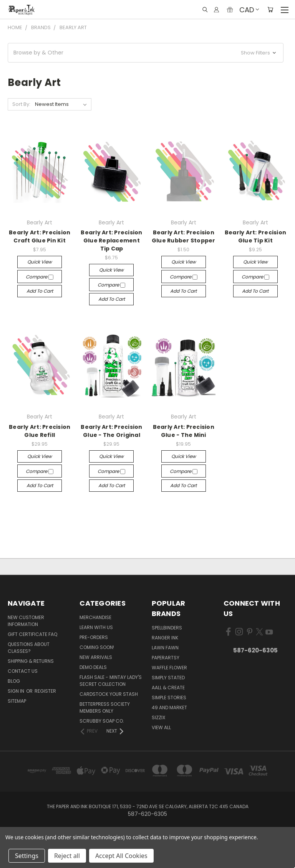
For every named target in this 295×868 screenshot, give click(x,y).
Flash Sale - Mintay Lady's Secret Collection (111, 681)
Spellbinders (167, 628)
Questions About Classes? (29, 648)
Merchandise (95, 617)
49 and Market (169, 707)
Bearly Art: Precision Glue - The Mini (184, 431)
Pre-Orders (94, 637)
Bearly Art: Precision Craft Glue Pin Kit (40, 236)
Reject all (67, 856)
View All (161, 727)
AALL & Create (168, 688)
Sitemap (17, 701)
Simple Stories (169, 698)
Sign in (17, 691)
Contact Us (23, 671)
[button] (146, 53)
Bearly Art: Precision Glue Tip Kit (255, 236)
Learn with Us (96, 627)
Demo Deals (93, 667)
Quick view (40, 262)
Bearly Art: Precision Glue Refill (40, 431)
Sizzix (158, 717)
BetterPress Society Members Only (105, 707)
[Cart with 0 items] (270, 10)
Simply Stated (168, 678)
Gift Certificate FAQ (32, 634)
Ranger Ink (165, 638)
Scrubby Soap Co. (102, 721)
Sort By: (21, 104)
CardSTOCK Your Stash (109, 694)
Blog (14, 681)
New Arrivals (96, 657)
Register (45, 691)
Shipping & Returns (31, 661)
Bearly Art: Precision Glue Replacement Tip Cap (111, 240)
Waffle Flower (169, 668)
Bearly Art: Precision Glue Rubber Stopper (184, 236)
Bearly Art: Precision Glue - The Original (111, 431)
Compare (40, 277)
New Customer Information (26, 621)
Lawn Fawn (165, 648)
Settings (27, 856)
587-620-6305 (255, 650)
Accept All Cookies (121, 856)
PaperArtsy (166, 658)
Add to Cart (40, 291)
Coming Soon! (97, 647)
